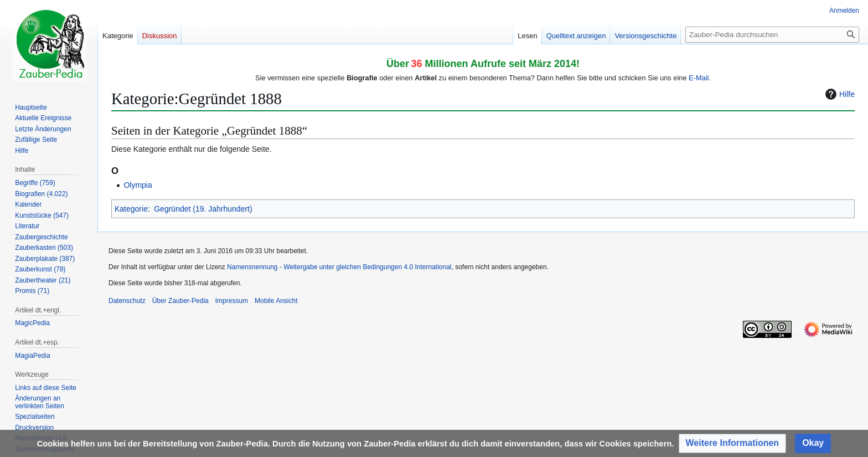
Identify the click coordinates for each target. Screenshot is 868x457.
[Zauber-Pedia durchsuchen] (772, 35)
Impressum (232, 301)
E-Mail (699, 78)
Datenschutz (127, 301)
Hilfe (839, 94)
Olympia (138, 185)
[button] (733, 443)
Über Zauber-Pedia (180, 301)
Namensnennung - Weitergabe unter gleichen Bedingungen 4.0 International (339, 267)
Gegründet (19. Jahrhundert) (203, 209)
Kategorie (131, 209)
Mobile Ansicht (276, 301)
